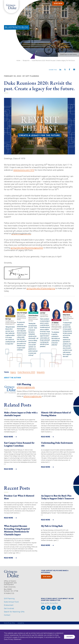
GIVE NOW (56, 6)
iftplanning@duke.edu (55, 249)
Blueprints (26, 61)
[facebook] (48, 627)
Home (18, 61)
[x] (59, 627)
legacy (13, 391)
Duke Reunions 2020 (27, 391)
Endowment (9, 625)
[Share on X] (65, 70)
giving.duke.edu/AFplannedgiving (56, 307)
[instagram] (54, 627)
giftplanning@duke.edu (26, 406)
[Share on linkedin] (60, 70)
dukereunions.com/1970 (36, 172)
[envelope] (43, 627)
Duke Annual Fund (11, 621)
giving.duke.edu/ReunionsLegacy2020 (50, 265)
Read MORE (9, 456)
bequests (41, 391)
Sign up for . (50, 623)
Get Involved (9, 628)
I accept (69, 637)
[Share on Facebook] (70, 70)
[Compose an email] (74, 70)
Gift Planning (9, 618)
